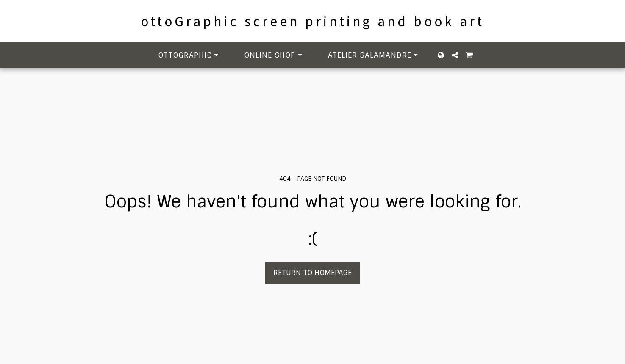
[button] (190, 55)
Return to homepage (312, 273)
